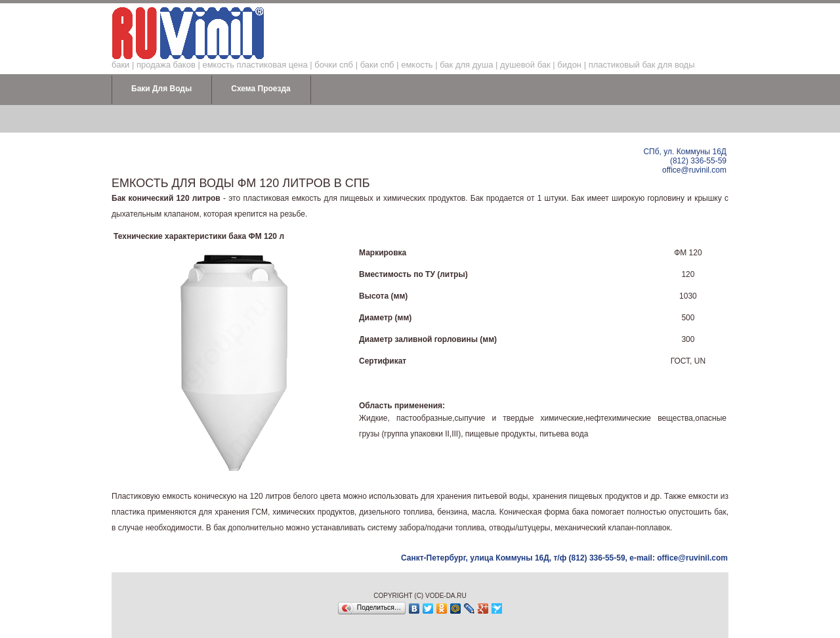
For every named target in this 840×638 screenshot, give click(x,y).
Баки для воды (161, 89)
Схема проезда (261, 89)
